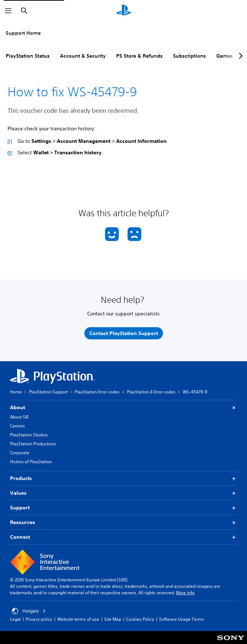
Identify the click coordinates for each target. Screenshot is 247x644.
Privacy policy (39, 619)
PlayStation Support (48, 392)
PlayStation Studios (29, 435)
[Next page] (239, 56)
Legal (15, 619)
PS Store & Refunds (139, 56)
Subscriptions (189, 56)
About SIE (19, 417)
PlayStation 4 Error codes (151, 392)
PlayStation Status (28, 56)
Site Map (113, 619)
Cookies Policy (140, 619)
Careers (18, 426)
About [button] (123, 408)
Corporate (20, 453)
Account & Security (83, 56)
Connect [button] (123, 537)
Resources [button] (123, 522)
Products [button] (123, 478)
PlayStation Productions (33, 444)
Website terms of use (78, 619)
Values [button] (123, 493)
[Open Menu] (8, 11)
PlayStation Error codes (97, 392)
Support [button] (123, 508)
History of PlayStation (31, 462)
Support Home (23, 33)
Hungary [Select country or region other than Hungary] (29, 611)
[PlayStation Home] (124, 11)
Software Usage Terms (182, 619)
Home (16, 392)
